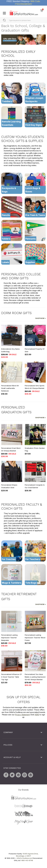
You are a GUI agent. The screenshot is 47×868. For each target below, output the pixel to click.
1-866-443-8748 (27, 860)
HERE (37, 715)
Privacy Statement (22, 715)
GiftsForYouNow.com (24, 858)
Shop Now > (41, 318)
